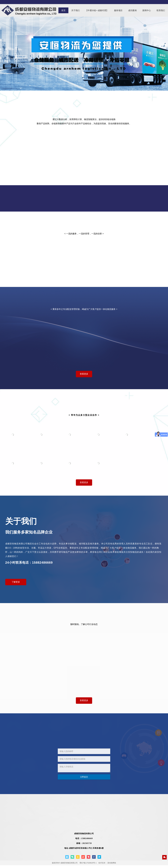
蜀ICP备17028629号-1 (88, 863)
